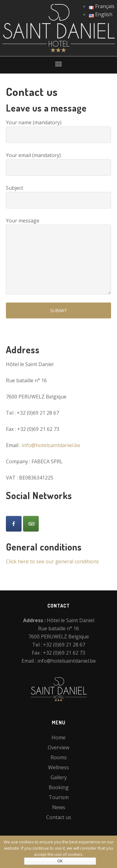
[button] (58, 65)
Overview (58, 747)
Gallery (59, 777)
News (59, 807)
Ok (60, 861)
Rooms (59, 757)
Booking (59, 787)
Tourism (59, 797)
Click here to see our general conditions (52, 561)
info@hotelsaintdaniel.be (51, 445)
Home (58, 737)
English (101, 14)
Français (102, 6)
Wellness (58, 767)
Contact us (59, 817)
